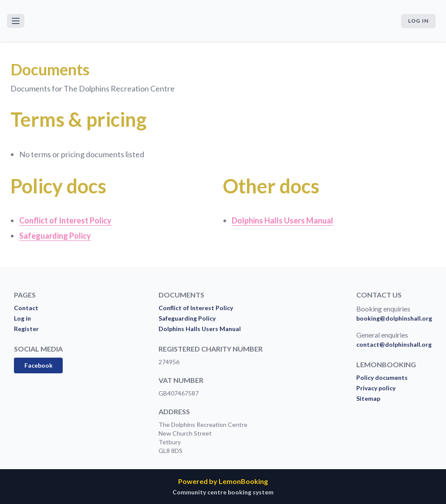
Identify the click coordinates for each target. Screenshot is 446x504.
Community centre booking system (223, 492)
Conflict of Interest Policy (196, 308)
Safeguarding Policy (187, 318)
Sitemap (368, 398)
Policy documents (382, 377)
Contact (26, 308)
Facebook (39, 365)
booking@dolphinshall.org (394, 318)
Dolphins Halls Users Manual (200, 329)
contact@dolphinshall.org (394, 344)
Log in (418, 21)
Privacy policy (376, 388)
